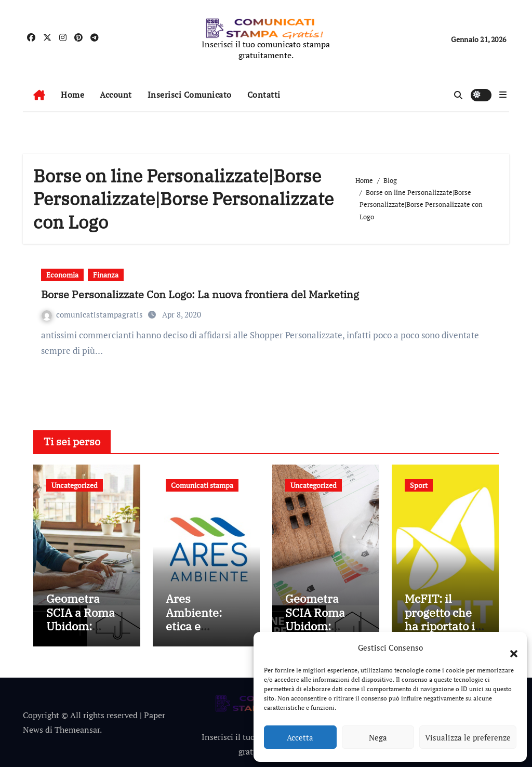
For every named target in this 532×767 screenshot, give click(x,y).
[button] (509, 647)
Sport (419, 485)
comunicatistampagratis (93, 314)
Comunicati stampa (202, 485)
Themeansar (77, 730)
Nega (378, 737)
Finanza (106, 275)
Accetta (300, 737)
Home (72, 95)
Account (116, 95)
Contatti (264, 95)
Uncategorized (75, 485)
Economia (62, 275)
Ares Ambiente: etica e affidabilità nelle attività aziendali (200, 633)
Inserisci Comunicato (190, 95)
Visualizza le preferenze (468, 737)
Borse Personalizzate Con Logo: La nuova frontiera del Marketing (200, 294)
